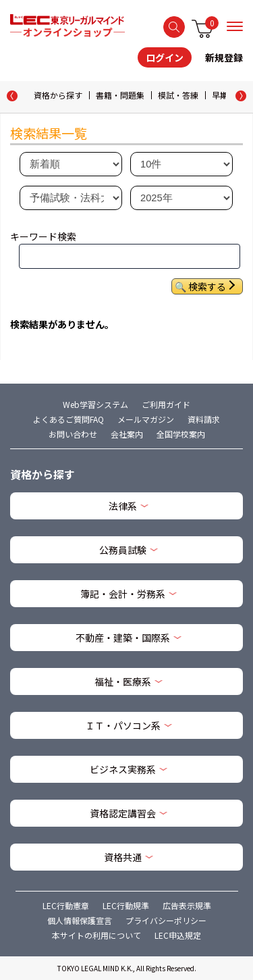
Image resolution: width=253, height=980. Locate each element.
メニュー (235, 26)
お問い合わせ (73, 434)
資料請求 (204, 419)
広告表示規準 (187, 905)
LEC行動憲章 (66, 905)
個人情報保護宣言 (80, 920)
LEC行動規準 (126, 905)
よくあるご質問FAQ (68, 419)
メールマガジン (146, 419)
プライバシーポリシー (166, 920)
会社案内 (127, 434)
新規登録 (224, 57)
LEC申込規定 (178, 935)
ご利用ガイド (166, 404)
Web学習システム (95, 404)
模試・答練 (178, 95)
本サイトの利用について (96, 935)
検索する (174, 27)
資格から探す (58, 95)
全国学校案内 (181, 434)
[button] (241, 96)
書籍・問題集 (120, 95)
